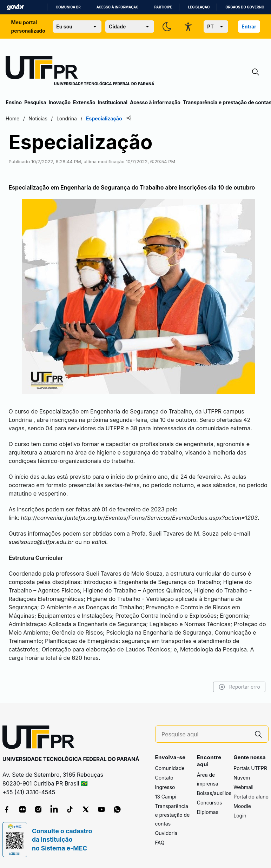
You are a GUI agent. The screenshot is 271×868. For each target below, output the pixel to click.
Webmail (243, 787)
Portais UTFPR (250, 768)
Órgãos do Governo (245, 7)
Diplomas (208, 812)
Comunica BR (68, 7)
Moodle (242, 806)
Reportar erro (239, 687)
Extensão (84, 102)
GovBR (15, 7)
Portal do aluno (251, 797)
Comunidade (170, 768)
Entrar (249, 26)
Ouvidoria (166, 833)
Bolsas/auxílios (214, 793)
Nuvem (242, 778)
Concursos (210, 803)
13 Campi (166, 797)
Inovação (60, 102)
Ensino (14, 102)
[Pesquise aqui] (205, 734)
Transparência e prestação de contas (173, 815)
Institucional (113, 102)
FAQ (160, 843)
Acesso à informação (118, 7)
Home (12, 118)
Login (240, 816)
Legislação (199, 7)
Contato (164, 778)
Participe (163, 7)
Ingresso (165, 787)
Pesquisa (35, 102)
